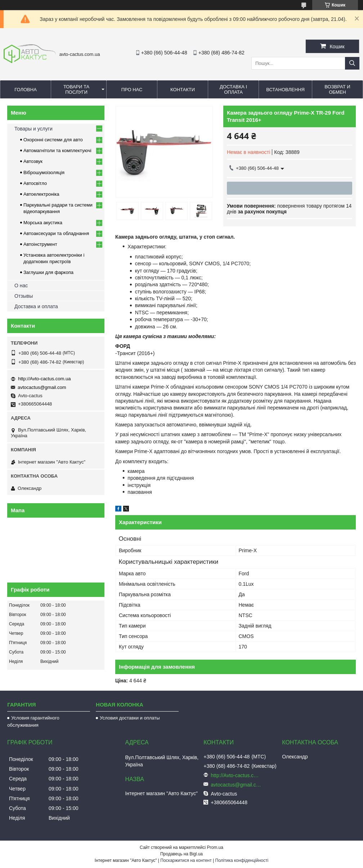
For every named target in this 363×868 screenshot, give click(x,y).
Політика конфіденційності (242, 860)
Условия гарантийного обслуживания (33, 721)
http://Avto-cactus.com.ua (44, 379)
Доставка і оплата (233, 89)
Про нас (132, 90)
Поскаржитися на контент (186, 860)
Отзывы (24, 296)
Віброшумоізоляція (44, 172)
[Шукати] (352, 63)
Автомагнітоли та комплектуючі (57, 150)
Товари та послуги (76, 89)
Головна (26, 90)
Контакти (183, 90)
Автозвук (33, 161)
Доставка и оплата (36, 306)
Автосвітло (35, 183)
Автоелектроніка (41, 194)
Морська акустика (43, 223)
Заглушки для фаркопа (48, 272)
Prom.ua (215, 847)
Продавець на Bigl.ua (181, 854)
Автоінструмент (40, 244)
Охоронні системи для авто (53, 140)
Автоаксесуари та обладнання (56, 233)
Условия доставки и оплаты (130, 718)
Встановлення (285, 90)
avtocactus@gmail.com (42, 387)
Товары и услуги (33, 129)
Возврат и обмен (337, 89)
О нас (21, 285)
